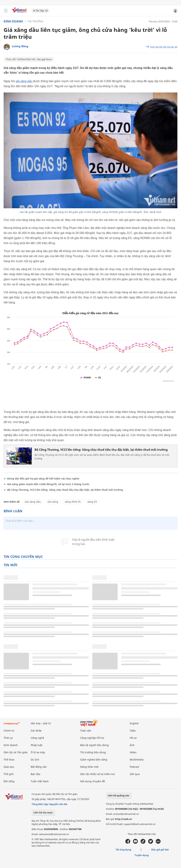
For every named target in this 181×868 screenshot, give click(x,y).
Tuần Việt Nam (40, 781)
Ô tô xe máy (38, 752)
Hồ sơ (133, 738)
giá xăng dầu (24, 81)
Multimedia (137, 760)
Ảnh (132, 745)
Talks (133, 731)
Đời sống (9, 781)
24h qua (135, 774)
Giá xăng (53, 502)
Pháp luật (36, 745)
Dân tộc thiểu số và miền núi (98, 774)
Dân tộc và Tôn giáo (16, 752)
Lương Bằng (20, 46)
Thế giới (9, 774)
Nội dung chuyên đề (93, 781)
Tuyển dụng (142, 855)
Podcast (134, 767)
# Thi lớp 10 (40, 11)
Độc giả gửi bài (160, 850)
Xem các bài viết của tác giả (164, 47)
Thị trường (35, 21)
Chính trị (9, 731)
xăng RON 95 (73, 502)
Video (133, 752)
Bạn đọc (36, 774)
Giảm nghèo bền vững (94, 760)
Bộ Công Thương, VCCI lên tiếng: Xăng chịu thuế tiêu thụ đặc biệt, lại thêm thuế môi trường (101, 450)
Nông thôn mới (89, 767)
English (134, 723)
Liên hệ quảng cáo (118, 795)
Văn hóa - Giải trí (41, 723)
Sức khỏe (36, 731)
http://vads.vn (124, 819)
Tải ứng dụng (123, 850)
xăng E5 (92, 502)
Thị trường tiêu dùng (93, 752)
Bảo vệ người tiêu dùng (94, 745)
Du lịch (35, 760)
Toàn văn (86, 731)
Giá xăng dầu (33, 502)
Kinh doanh (13, 21)
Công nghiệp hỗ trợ (92, 738)
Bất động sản (39, 767)
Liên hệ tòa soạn (43, 812)
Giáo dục (9, 767)
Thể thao (9, 760)
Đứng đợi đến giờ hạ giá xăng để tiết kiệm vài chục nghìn (43, 479)
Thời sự (8, 738)
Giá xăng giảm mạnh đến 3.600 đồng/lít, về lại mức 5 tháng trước (48, 484)
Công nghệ (37, 738)
